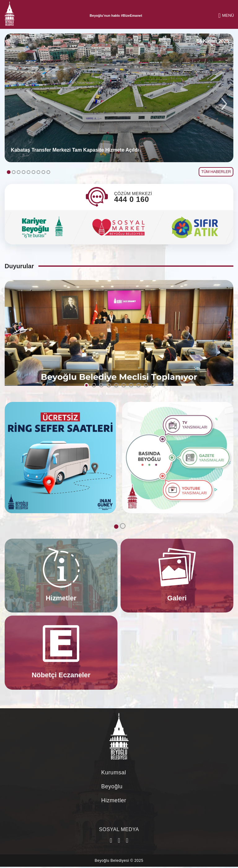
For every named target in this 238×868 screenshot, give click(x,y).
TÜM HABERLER (216, 172)
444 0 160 (132, 199)
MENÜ (226, 16)
